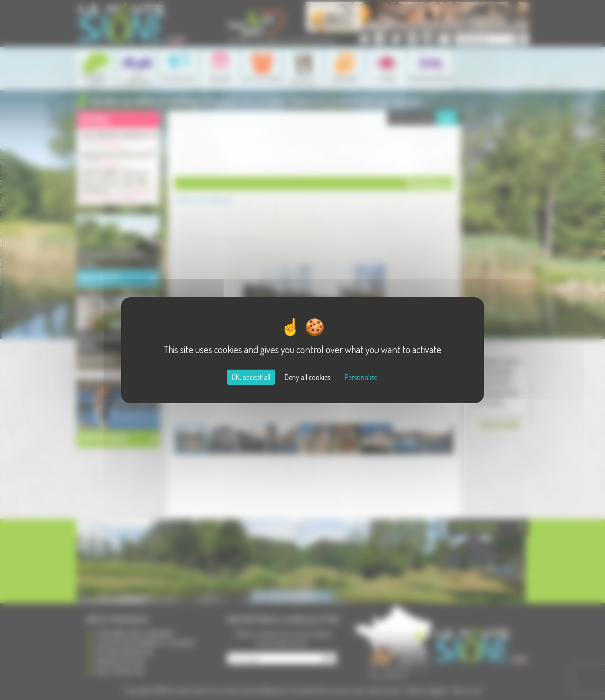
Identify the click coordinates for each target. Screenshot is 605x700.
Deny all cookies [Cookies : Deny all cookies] (307, 377)
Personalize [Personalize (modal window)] (361, 377)
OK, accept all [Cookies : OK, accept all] (251, 377)
